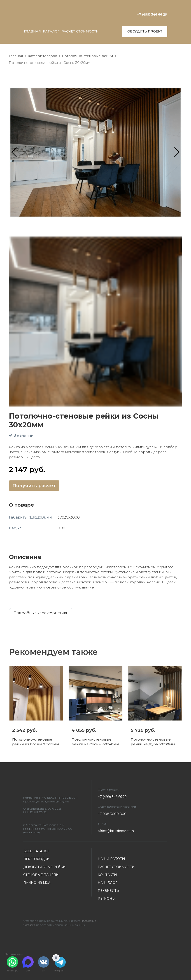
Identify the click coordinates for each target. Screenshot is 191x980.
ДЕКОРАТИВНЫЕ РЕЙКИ (44, 867)
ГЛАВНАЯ (32, 31)
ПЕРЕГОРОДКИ (36, 859)
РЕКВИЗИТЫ (109, 891)
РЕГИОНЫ (107, 899)
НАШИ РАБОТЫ (111, 859)
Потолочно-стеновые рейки (87, 56)
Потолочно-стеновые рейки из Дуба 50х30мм (153, 742)
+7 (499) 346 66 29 (152, 14)
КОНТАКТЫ (107, 875)
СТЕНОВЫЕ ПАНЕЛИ (41, 875)
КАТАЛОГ (51, 31)
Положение (88, 921)
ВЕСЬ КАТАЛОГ (36, 851)
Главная (16, 56)
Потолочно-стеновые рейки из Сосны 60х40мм (95, 742)
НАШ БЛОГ (107, 883)
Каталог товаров (42, 56)
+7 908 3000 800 (112, 814)
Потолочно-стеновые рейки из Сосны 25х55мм (36, 742)
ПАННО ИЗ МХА (37, 883)
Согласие (29, 925)
